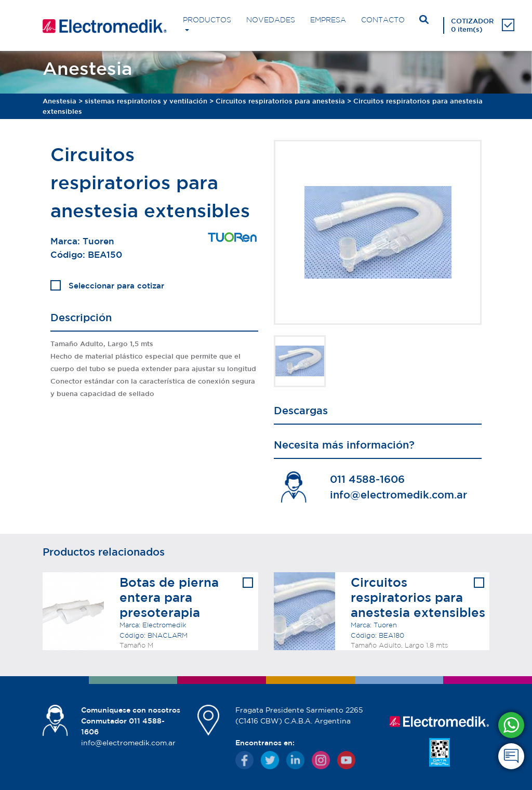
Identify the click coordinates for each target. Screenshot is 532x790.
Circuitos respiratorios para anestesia (280, 101)
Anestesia (59, 101)
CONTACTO (383, 20)
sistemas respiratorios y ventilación (146, 101)
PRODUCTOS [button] (207, 20)
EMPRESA (328, 20)
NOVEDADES (271, 20)
